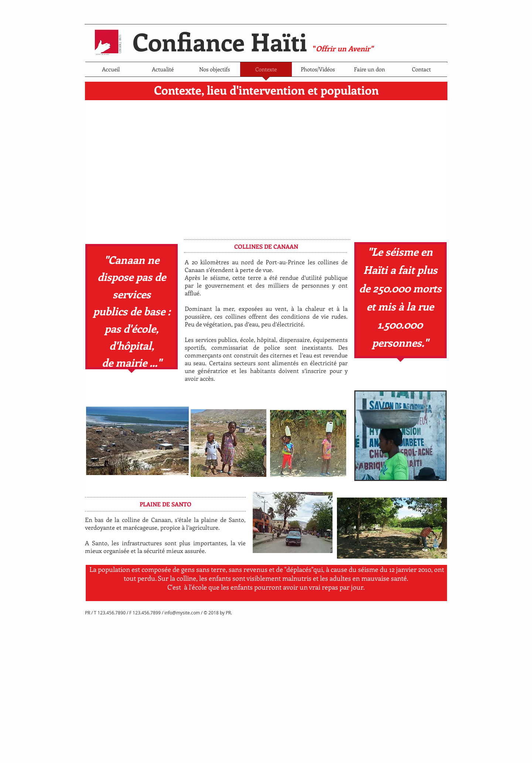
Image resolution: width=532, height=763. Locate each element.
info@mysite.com (182, 613)
